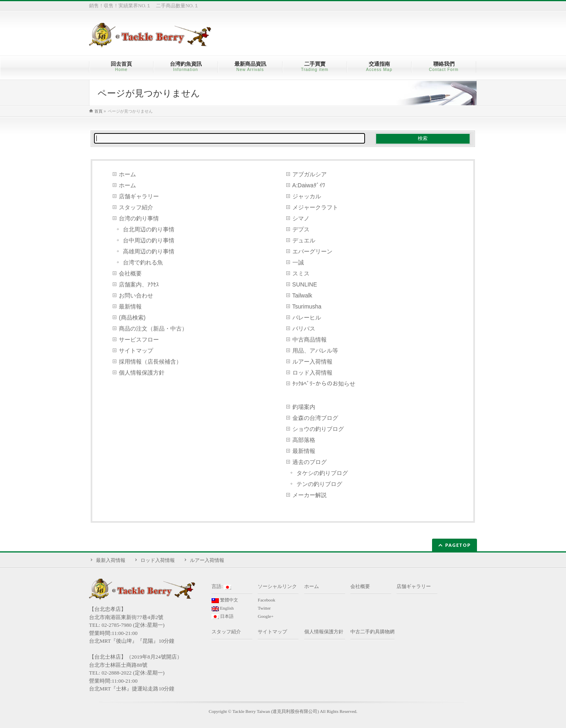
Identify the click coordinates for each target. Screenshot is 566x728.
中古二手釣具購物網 (372, 632)
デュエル (304, 240)
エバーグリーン (312, 251)
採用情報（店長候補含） (150, 362)
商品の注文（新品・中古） (153, 328)
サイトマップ (136, 351)
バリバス (304, 328)
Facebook (266, 600)
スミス (301, 273)
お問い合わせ (136, 295)
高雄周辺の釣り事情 (149, 251)
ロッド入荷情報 (312, 373)
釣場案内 (304, 407)
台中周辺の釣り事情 (149, 240)
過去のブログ (310, 462)
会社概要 (130, 273)
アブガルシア (310, 174)
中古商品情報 (310, 340)
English (223, 608)
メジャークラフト (315, 207)
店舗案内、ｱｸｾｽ (139, 284)
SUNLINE (305, 284)
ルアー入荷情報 (312, 362)
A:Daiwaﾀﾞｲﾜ (309, 185)
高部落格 (304, 440)
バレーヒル (307, 317)
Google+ (266, 616)
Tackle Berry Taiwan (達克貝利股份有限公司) (276, 711)
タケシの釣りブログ (322, 473)
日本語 (223, 617)
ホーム (127, 174)
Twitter (264, 608)
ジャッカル (307, 196)
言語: (221, 587)
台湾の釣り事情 (139, 218)
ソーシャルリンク (277, 586)
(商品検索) (132, 317)
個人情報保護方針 (142, 373)
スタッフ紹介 (136, 207)
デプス (301, 229)
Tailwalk (302, 295)
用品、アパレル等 (315, 351)
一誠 (298, 262)
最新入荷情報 (111, 560)
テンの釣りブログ (319, 484)
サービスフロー (139, 340)
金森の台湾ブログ (315, 418)
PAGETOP (458, 545)
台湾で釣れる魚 (143, 262)
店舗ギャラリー (139, 196)
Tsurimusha (307, 306)
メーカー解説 (310, 495)
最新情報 (130, 306)
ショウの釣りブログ (318, 429)
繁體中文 (225, 600)
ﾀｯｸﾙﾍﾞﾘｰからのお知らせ (324, 384)
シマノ (301, 218)
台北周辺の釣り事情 (149, 229)
